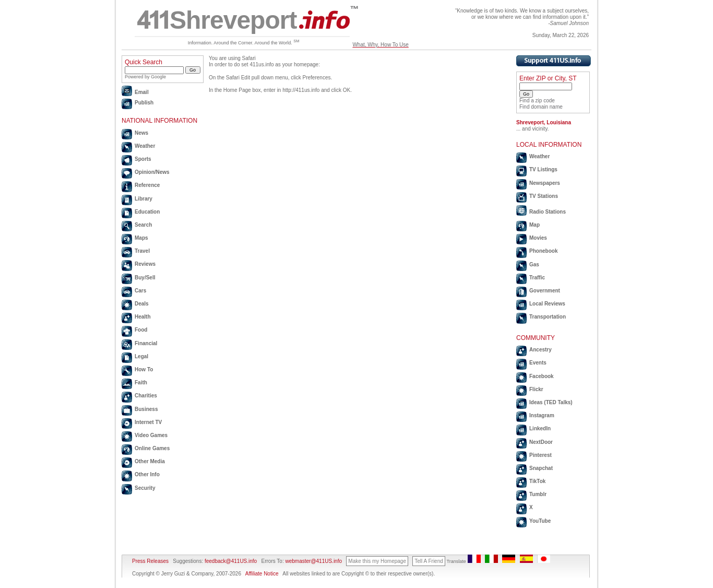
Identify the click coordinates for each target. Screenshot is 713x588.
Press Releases (150, 561)
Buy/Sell (145, 278)
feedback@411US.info (230, 561)
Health (143, 317)
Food (141, 330)
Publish (144, 103)
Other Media (150, 461)
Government (545, 291)
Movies (538, 238)
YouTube (540, 521)
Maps (141, 238)
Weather (145, 146)
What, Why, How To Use (380, 45)
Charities (146, 396)
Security (145, 488)
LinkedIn (540, 428)
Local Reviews (547, 304)
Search (143, 225)
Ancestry (540, 350)
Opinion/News (152, 172)
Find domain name (541, 107)
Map (534, 225)
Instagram (542, 415)
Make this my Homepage (377, 561)
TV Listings (543, 169)
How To (144, 369)
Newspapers (545, 183)
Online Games (152, 448)
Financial (146, 343)
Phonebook (543, 251)
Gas (534, 264)
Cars (140, 291)
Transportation (548, 317)
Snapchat (541, 468)
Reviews (145, 264)
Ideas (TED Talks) (551, 402)
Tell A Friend (429, 561)
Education (147, 212)
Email (142, 92)
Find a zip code (537, 101)
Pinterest (540, 455)
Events (538, 363)
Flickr (536, 389)
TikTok (537, 481)
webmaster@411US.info (313, 561)
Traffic (537, 278)
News (141, 133)
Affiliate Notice (262, 574)
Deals (142, 304)
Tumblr (538, 494)
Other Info (147, 474)
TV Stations (544, 196)
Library (144, 199)
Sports (143, 159)
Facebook (542, 376)
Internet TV (148, 422)
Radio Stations (548, 212)
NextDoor (541, 442)
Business (146, 409)
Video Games (151, 435)
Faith (141, 383)
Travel (142, 251)
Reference (147, 185)
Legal (141, 356)
